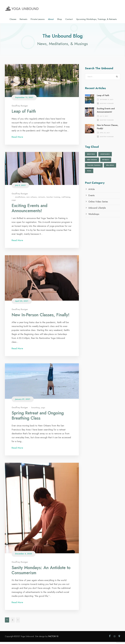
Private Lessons (38, 19)
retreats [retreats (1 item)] (106, 162)
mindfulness (20, 199)
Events (91, 197)
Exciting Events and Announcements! (29, 210)
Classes (13, 19)
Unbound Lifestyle (97, 210)
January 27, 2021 (23, 401)
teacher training (53, 199)
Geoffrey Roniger (20, 108)
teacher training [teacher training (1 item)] (94, 167)
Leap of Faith (24, 113)
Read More (19, 139)
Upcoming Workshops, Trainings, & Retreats (96, 19)
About (51, 19)
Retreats (23, 19)
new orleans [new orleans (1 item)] (92, 162)
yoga (14, 202)
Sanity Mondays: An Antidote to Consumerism (41, 572)
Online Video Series (98, 204)
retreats (42, 199)
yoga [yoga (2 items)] (89, 173)
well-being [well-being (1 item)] (110, 167)
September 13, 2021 (24, 99)
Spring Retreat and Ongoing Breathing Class (38, 418)
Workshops (94, 216)
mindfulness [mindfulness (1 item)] (105, 156)
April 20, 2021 (22, 303)
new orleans (32, 199)
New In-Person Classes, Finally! (41, 317)
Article (91, 191)
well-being (66, 199)
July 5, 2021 (20, 187)
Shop (60, 19)
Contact (69, 19)
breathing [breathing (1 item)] (91, 156)
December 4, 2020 (24, 556)
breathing (36, 410)
